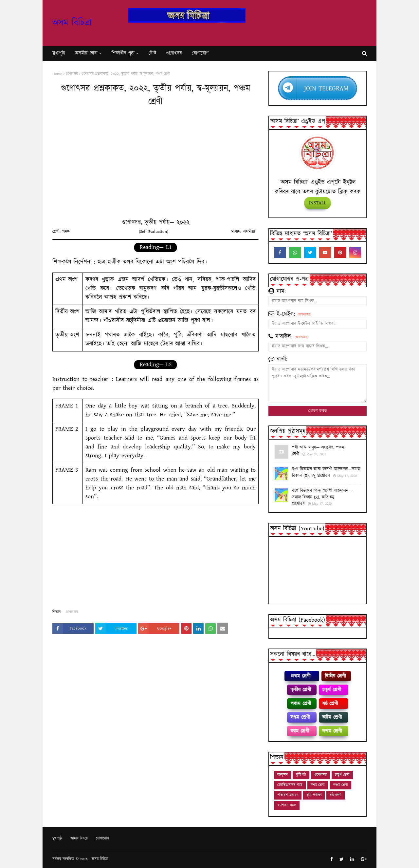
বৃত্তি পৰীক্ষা (314, 795)
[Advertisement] (155, 166)
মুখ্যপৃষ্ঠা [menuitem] (59, 53)
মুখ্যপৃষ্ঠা (57, 838)
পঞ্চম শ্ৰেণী (301, 703)
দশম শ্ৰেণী (332, 731)
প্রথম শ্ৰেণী (300, 676)
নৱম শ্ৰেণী (300, 731)
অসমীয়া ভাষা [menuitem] (86, 53)
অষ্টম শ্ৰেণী (332, 717)
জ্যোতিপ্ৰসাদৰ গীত (290, 785)
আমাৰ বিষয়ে (79, 838)
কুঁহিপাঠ (301, 775)
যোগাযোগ (102, 838)
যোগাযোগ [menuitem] (200, 53)
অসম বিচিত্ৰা (72, 23)
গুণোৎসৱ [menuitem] (174, 53)
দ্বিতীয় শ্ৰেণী (335, 676)
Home (57, 74)
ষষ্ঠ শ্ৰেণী (330, 703)
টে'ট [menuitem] (152, 53)
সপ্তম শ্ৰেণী (300, 717)
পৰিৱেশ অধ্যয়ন (288, 795)
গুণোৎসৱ (72, 74)
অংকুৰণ (282, 775)
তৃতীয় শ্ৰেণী (301, 690)
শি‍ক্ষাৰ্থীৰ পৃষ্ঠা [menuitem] (123, 53)
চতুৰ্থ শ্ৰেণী (332, 690)
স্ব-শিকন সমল (287, 805)
